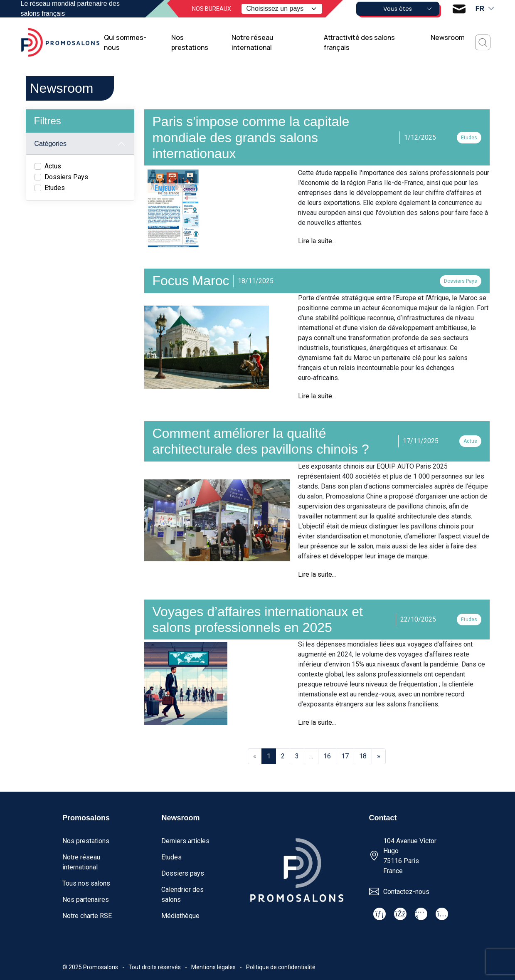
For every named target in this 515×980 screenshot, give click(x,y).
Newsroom (448, 37)
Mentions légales (213, 967)
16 (327, 756)
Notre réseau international (253, 42)
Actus (53, 166)
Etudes (55, 188)
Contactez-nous (406, 892)
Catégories (51, 144)
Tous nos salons (86, 883)
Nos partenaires (86, 900)
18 (363, 756)
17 (345, 756)
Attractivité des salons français (359, 42)
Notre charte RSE (87, 916)
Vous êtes (408, 9)
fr (485, 9)
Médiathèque (180, 916)
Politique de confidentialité (281, 967)
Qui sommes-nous (125, 42)
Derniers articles (185, 841)
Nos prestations (190, 42)
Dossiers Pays (66, 177)
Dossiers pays (183, 873)
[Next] (379, 756)
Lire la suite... (317, 241)
